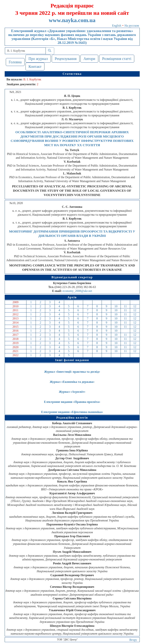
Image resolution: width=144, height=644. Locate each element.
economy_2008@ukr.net (77, 291)
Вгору (133, 640)
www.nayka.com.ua (72, 20)
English (117, 26)
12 (135, 306)
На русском (132, 26)
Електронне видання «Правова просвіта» (72, 402)
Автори (89, 59)
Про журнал (38, 59)
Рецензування (66, 59)
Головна (15, 62)
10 (116, 306)
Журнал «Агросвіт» (72, 392)
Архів (72, 297)
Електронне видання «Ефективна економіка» (72, 412)
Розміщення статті (117, 59)
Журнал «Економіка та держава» (72, 382)
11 (125, 306)
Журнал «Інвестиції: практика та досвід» (72, 372)
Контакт (35, 67)
